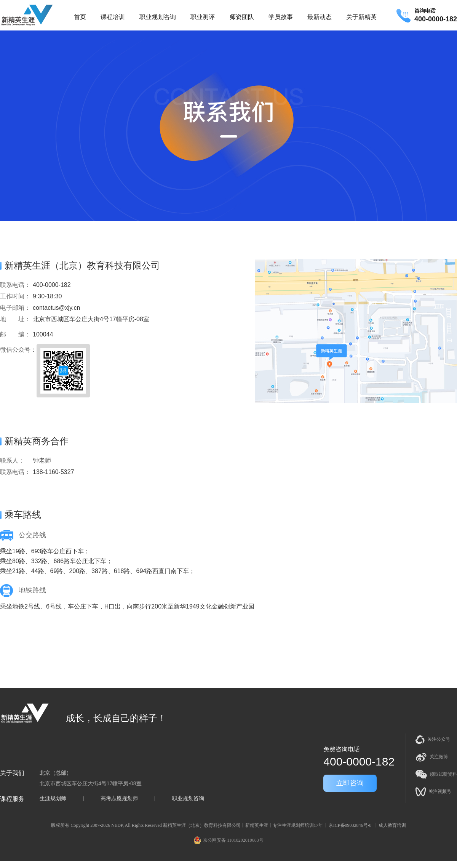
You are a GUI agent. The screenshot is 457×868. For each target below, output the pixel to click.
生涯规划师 (53, 798)
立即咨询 (350, 783)
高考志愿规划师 (119, 798)
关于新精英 (361, 17)
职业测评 (203, 17)
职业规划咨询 (158, 17)
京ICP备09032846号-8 (350, 825)
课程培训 (113, 17)
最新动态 (320, 17)
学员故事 (281, 17)
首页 (80, 17)
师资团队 (242, 17)
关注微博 (432, 757)
